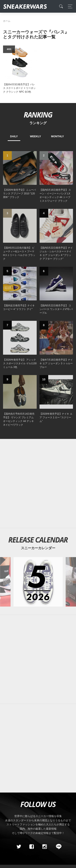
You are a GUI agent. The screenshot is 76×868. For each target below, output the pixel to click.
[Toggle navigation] (69, 6)
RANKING (38, 115)
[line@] (57, 847)
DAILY (14, 136)
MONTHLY (57, 136)
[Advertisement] (38, 483)
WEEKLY (35, 136)
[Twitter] (19, 847)
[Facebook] (32, 847)
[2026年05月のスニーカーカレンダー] (38, 582)
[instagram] (44, 847)
